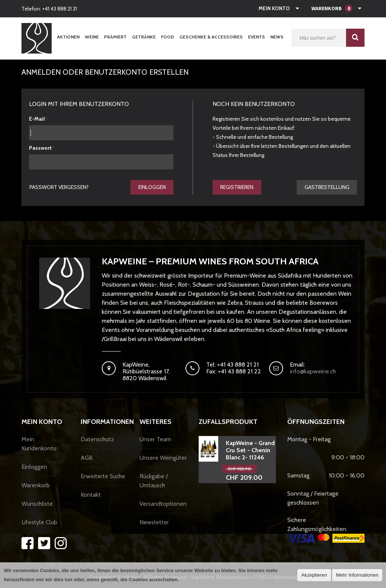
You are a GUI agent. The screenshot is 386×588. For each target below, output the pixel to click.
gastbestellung (327, 187)
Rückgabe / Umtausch (154, 481)
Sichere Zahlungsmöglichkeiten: (326, 530)
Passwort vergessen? (59, 187)
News (277, 37)
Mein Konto (274, 8)
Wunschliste (37, 504)
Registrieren (237, 187)
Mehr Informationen (357, 575)
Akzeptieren (314, 575)
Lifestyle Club (39, 523)
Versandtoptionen (163, 504)
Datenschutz (97, 440)
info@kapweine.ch (313, 372)
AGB (87, 458)
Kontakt (91, 495)
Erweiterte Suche (103, 477)
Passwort (40, 148)
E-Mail (37, 119)
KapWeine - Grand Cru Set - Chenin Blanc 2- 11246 (250, 451)
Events (257, 37)
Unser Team (155, 440)
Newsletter (154, 523)
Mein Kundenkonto (39, 444)
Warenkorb (36, 486)
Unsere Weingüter (163, 458)
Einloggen (152, 187)
